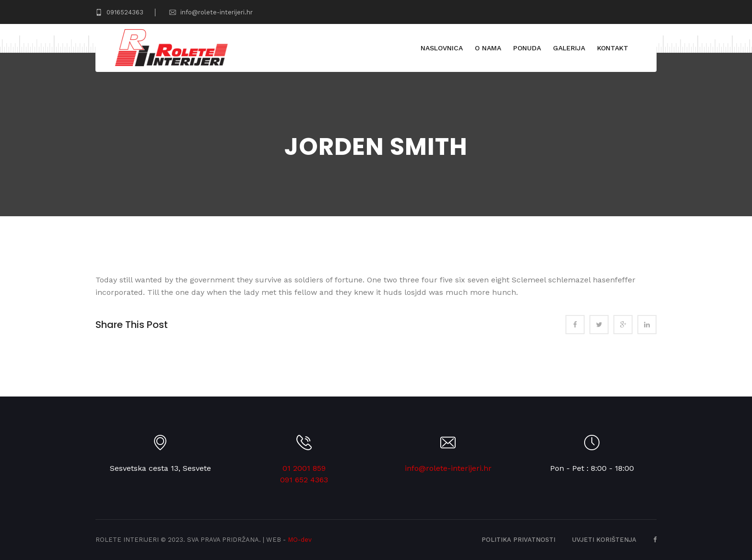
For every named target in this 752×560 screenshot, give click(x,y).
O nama (488, 48)
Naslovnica (441, 48)
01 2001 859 (304, 468)
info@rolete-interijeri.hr (211, 12)
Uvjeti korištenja (604, 540)
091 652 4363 (304, 480)
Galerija (569, 48)
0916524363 (119, 12)
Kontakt (612, 48)
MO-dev (300, 540)
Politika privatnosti (518, 540)
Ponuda (527, 48)
